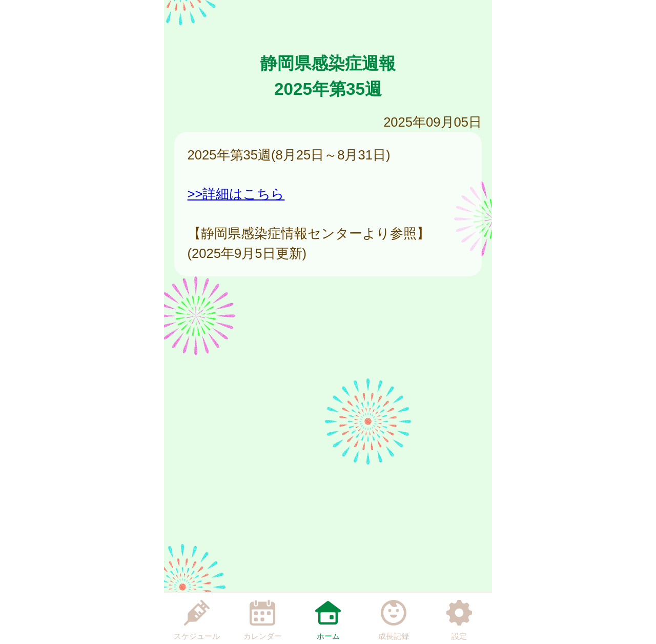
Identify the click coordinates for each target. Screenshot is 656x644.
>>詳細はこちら (236, 194)
